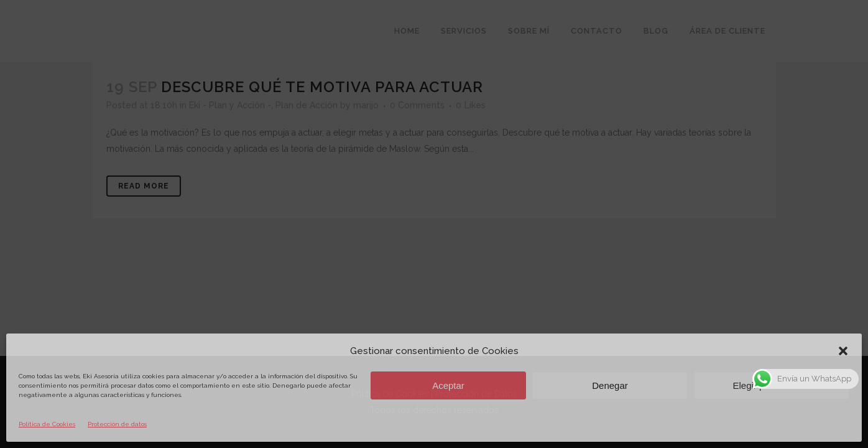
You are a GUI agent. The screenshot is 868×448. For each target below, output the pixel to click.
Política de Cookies (47, 424)
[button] (843, 351)
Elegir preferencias (771, 385)
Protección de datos (117, 424)
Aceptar (448, 385)
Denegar (610, 385)
